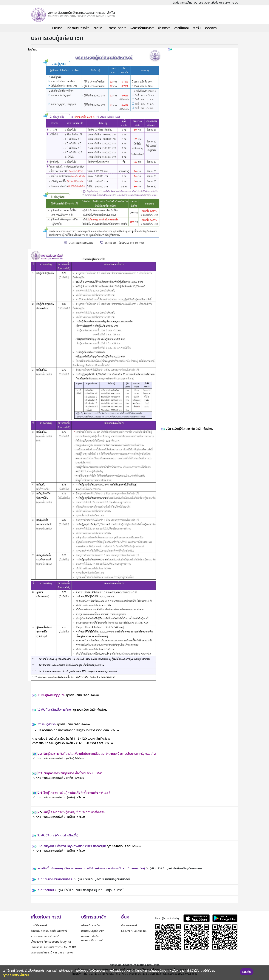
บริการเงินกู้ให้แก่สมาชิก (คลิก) (185, 428)
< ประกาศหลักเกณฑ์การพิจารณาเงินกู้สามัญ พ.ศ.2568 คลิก (72, 730)
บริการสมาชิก (115, 28)
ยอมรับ (247, 972)
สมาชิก (98, 28)
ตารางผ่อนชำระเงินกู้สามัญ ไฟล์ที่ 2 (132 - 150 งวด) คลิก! (68, 743)
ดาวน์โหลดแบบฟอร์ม (187, 28)
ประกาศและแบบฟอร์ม (51, 758)
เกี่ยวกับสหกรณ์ (77, 28)
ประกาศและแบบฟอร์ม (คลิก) (55, 778)
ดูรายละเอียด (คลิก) (64, 695)
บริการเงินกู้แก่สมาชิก (93, 931)
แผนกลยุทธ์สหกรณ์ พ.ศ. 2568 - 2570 (52, 953)
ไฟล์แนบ (33, 50)
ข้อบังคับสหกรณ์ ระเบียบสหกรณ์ (49, 931)
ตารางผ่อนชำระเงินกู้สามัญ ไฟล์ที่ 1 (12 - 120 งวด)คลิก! (67, 738)
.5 (41, 812)
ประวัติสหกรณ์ (39, 926)
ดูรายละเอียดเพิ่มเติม (16, 975)
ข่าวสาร (163, 28)
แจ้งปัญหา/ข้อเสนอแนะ (134, 931)
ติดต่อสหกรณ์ (129, 926)
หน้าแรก (57, 28)
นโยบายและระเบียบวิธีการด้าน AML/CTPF (54, 947)
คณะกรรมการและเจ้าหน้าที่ (45, 936)
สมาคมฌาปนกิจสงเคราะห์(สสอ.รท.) (92, 938)
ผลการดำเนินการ (141, 28)
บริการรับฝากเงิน (90, 926)
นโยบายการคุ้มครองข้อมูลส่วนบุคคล (51, 942)
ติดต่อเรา (211, 28)
